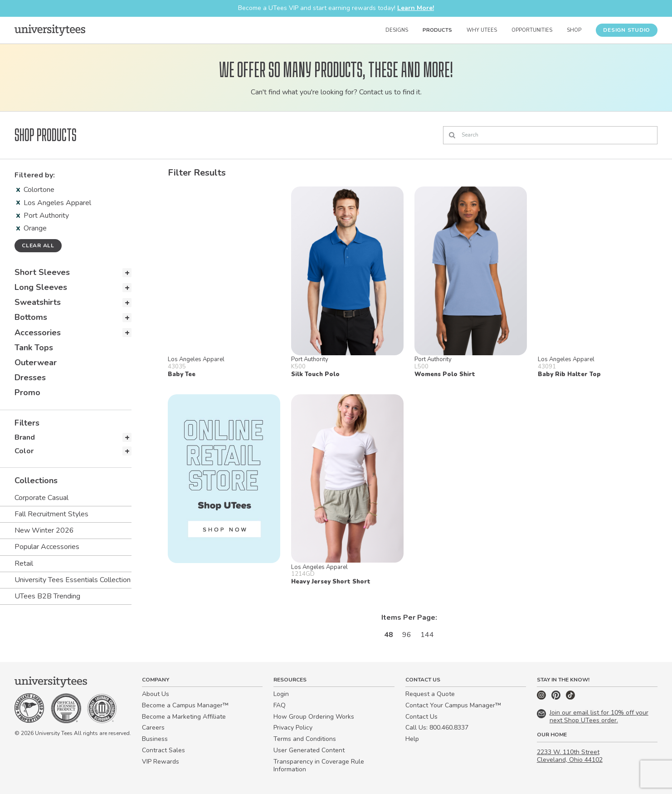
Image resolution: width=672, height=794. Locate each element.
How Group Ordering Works (314, 717)
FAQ (280, 705)
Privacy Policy (293, 728)
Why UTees (482, 30)
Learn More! (416, 8)
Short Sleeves (42, 272)
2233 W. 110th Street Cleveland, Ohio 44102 (570, 756)
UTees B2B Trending (47, 596)
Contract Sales (163, 750)
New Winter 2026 (44, 530)
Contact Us (421, 717)
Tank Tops (34, 348)
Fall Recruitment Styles (51, 514)
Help (412, 739)
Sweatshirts (38, 302)
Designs (397, 30)
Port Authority (43, 216)
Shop (574, 30)
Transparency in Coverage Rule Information (319, 765)
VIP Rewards (161, 762)
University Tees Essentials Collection (73, 580)
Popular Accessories (47, 547)
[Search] (550, 135)
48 (389, 635)
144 (427, 635)
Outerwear (36, 363)
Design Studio (627, 30)
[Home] (50, 30)
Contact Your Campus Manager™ (453, 705)
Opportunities (532, 30)
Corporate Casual (41, 498)
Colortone (35, 190)
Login (281, 694)
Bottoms (31, 317)
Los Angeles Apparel (54, 203)
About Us (156, 694)
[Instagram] (542, 698)
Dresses (30, 377)
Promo (27, 392)
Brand (25, 437)
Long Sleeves (41, 287)
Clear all (38, 245)
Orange (32, 228)
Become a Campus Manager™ (185, 705)
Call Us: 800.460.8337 (437, 728)
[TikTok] (570, 698)
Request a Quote (430, 694)
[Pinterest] (557, 698)
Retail (24, 564)
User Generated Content (309, 750)
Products (437, 30)
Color (24, 451)
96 (407, 635)
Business (155, 739)
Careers (153, 728)
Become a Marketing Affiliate (184, 717)
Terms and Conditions (305, 739)
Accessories (38, 333)
